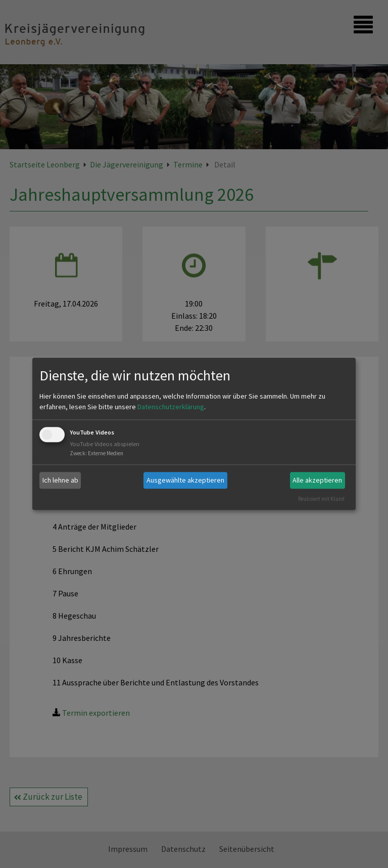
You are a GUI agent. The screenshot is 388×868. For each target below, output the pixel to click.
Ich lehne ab (60, 480)
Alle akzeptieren (317, 480)
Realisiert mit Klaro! (321, 499)
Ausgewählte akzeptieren (185, 480)
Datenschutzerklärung (171, 407)
